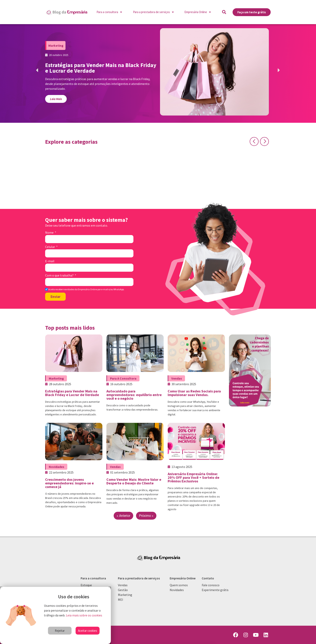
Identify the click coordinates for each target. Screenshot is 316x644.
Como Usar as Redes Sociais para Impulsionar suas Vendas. (194, 393)
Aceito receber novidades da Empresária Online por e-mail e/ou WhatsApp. (86, 289)
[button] (224, 12)
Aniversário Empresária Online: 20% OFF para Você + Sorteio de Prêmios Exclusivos (193, 477)
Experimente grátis (215, 590)
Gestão (123, 590)
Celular (50, 247)
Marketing (56, 45)
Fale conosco (211, 585)
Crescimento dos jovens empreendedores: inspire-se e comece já (69, 483)
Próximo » (146, 516)
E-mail (50, 261)
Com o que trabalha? (60, 276)
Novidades (57, 467)
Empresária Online (198, 12)
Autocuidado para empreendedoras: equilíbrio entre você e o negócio (134, 395)
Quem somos (179, 585)
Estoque (86, 585)
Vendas (177, 378)
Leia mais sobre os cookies (84, 615)
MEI (121, 600)
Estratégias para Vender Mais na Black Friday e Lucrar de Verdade (72, 393)
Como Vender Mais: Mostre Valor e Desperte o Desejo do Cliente (134, 481)
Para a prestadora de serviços (153, 12)
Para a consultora (109, 12)
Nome (50, 233)
